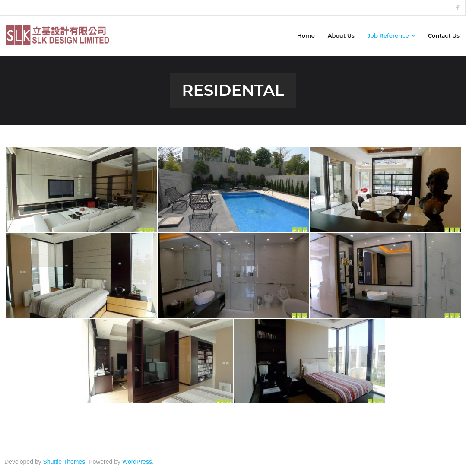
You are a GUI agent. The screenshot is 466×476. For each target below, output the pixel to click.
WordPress (137, 462)
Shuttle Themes (64, 462)
